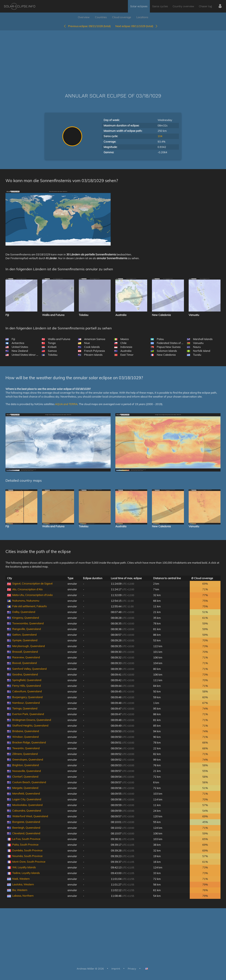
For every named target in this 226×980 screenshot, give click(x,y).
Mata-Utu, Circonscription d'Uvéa (32, 595)
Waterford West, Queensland (30, 816)
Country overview (183, 6)
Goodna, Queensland (25, 674)
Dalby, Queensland (24, 612)
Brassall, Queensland (25, 652)
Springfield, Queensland (27, 680)
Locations (142, 17)
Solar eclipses (139, 6)
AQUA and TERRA (66, 404)
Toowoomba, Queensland (28, 623)
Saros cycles (160, 6)
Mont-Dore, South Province (29, 862)
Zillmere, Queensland (25, 754)
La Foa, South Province (26, 839)
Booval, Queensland (24, 663)
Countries (101, 17)
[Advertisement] (113, 57)
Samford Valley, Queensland (29, 669)
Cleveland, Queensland (26, 833)
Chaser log (205, 6)
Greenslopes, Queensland (28, 759)
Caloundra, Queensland (27, 811)
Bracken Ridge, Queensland (29, 742)
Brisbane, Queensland (26, 731)
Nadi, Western (21, 879)
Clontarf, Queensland (25, 777)
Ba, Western (20, 890)
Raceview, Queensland (26, 657)
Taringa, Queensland (25, 708)
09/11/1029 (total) (137, 26)
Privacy (132, 969)
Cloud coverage (122, 17)
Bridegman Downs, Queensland (32, 720)
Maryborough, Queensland (28, 646)
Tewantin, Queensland (26, 748)
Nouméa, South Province (27, 856)
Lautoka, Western (23, 884)
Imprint (116, 969)
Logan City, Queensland (27, 799)
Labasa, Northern (23, 896)
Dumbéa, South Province (27, 850)
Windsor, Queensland (25, 737)
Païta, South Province (25, 845)
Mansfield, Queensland (26, 793)
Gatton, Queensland (24, 635)
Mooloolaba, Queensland (27, 805)
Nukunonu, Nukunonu (26, 601)
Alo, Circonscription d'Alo (27, 589)
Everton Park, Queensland (28, 714)
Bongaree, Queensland (26, 822)
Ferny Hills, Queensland (27, 686)
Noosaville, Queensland (27, 771)
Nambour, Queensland (26, 703)
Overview (84, 17)
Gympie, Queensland (25, 640)
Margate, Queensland (25, 788)
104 (160, 136)
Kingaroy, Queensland (26, 618)
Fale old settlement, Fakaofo (30, 606)
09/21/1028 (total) (87, 26)
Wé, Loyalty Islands (24, 867)
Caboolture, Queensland (27, 691)
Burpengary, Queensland (27, 697)
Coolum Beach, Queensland (29, 782)
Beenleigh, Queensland (26, 828)
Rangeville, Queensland (27, 629)
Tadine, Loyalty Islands (26, 873)
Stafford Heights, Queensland (30, 725)
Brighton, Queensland (26, 765)
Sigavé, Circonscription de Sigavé (32, 583)
